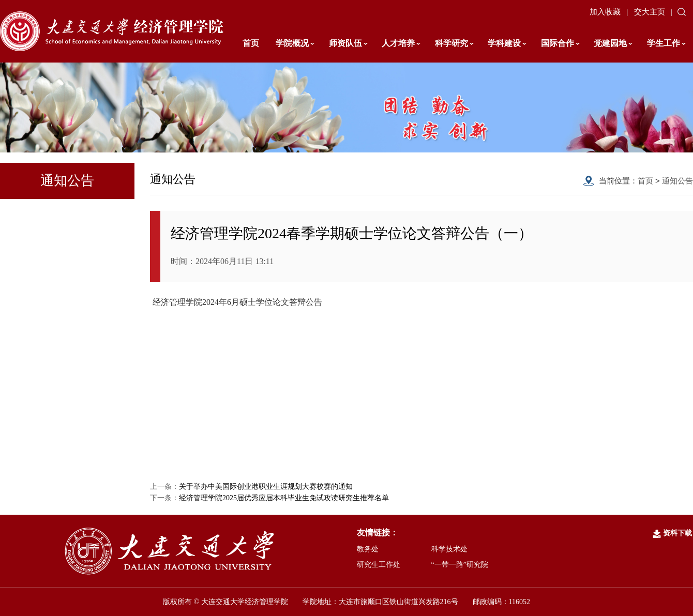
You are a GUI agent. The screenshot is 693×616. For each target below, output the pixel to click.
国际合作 (560, 43)
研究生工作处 (379, 565)
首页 (251, 43)
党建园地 (613, 43)
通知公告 (677, 181)
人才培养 (401, 43)
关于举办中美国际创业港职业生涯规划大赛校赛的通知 (266, 487)
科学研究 (454, 43)
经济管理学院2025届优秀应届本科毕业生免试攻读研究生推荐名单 (284, 498)
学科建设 (507, 43)
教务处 (368, 549)
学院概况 (295, 43)
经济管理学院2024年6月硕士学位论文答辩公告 (237, 302)
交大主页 (650, 12)
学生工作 (666, 43)
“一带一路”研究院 (460, 565)
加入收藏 (605, 12)
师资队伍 (348, 43)
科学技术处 (449, 549)
